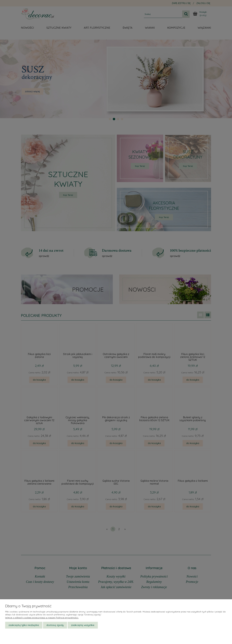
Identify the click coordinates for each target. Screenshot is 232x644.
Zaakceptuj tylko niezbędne (24, 625)
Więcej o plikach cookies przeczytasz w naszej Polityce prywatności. (42, 618)
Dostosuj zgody (55, 625)
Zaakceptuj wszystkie (83, 625)
